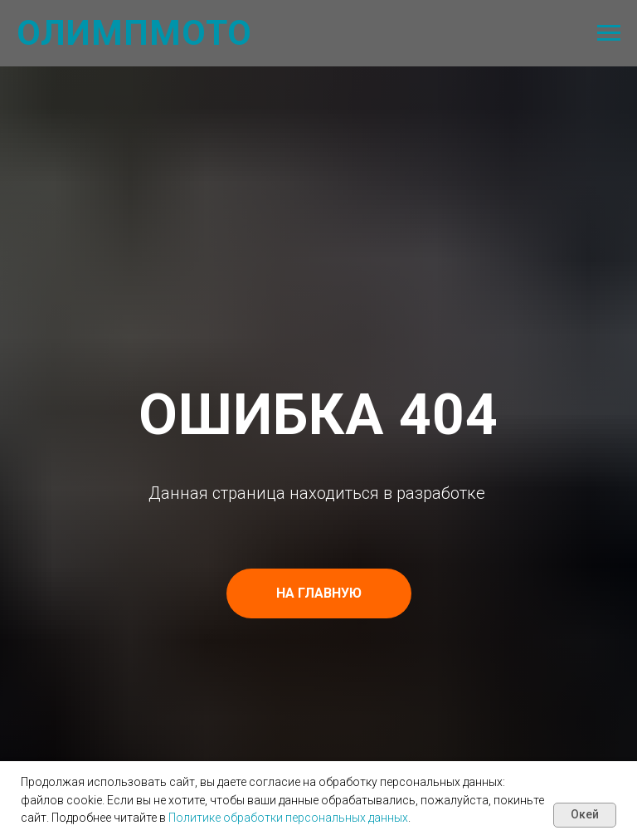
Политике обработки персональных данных (288, 818)
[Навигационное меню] (609, 33)
